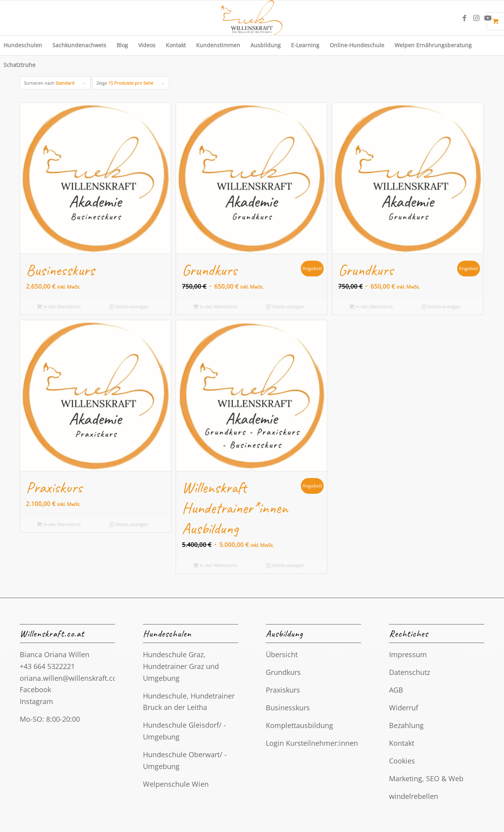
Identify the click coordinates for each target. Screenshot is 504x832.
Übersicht (282, 654)
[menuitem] (79, 45)
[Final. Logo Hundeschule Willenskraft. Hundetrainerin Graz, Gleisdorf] (252, 18)
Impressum (408, 654)
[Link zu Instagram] (476, 18)
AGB (396, 690)
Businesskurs (288, 708)
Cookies (402, 761)
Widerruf (404, 708)
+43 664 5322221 (47, 666)
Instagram (36, 701)
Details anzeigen (129, 307)
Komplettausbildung (299, 725)
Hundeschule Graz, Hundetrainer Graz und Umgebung (181, 666)
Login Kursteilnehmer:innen (312, 743)
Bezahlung (406, 725)
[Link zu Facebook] (464, 18)
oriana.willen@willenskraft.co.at (72, 678)
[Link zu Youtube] (488, 18)
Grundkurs (283, 672)
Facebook (35, 689)
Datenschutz (409, 672)
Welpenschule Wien (176, 784)
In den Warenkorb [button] (59, 307)
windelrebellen (414, 796)
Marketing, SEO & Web (426, 778)
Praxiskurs (283, 690)
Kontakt (402, 743)
